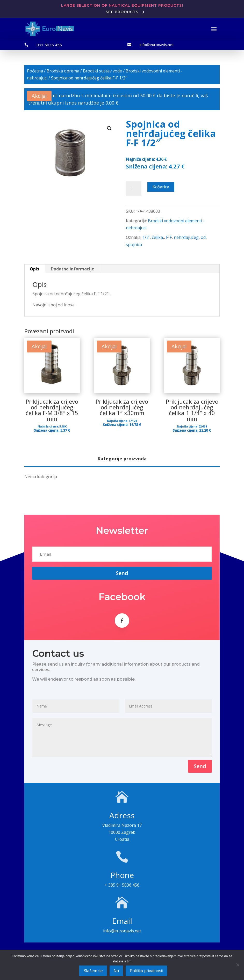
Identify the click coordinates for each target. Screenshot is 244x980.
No (116, 971)
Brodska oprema (63, 71)
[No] (238, 965)
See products (122, 12)
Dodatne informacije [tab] (73, 269)
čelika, (158, 237)
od (203, 237)
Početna (35, 71)
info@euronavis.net (157, 45)
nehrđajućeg (186, 237)
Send (200, 766)
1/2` (146, 237)
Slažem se (93, 971)
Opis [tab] (34, 269)
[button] (109, 128)
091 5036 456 (49, 45)
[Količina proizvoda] (134, 189)
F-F (169, 237)
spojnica (134, 245)
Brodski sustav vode (102, 71)
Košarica (161, 187)
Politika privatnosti (146, 971)
